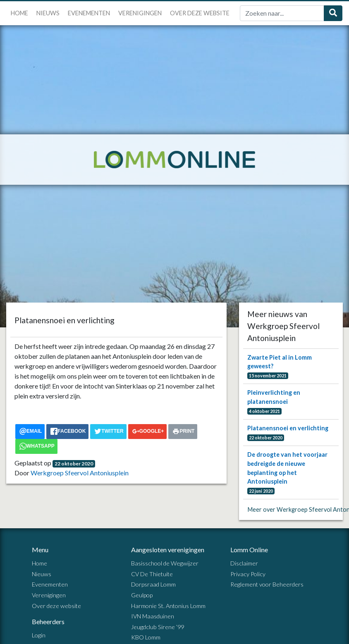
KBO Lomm (146, 637)
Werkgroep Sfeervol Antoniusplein (80, 473)
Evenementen (89, 13)
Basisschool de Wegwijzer (165, 563)
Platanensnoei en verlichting (288, 428)
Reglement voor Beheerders (267, 584)
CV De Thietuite (152, 574)
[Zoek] (282, 13)
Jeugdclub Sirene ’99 (158, 627)
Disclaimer (244, 563)
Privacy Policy (248, 574)
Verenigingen (140, 13)
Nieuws (48, 13)
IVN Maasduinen (153, 616)
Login (39, 635)
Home (19, 13)
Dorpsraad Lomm (153, 584)
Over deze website (200, 13)
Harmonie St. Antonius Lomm (168, 606)
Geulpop (142, 595)
